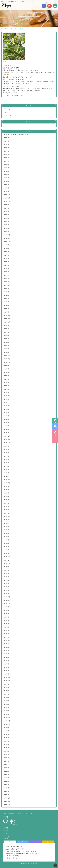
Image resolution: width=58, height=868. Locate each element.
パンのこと (7, 112)
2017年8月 (7, 490)
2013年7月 (7, 614)
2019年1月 (7, 433)
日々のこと (7, 109)
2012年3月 (7, 667)
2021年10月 (7, 322)
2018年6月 (7, 456)
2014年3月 (7, 587)
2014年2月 (7, 590)
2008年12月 (7, 798)
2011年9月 (7, 688)
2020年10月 (7, 362)
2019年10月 (7, 403)
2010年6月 (7, 738)
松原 (35, 842)
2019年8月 (7, 409)
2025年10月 (7, 161)
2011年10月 (7, 684)
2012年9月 (7, 647)
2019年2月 (7, 429)
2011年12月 (7, 677)
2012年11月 (7, 641)
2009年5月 (7, 781)
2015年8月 (7, 530)
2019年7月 (7, 413)
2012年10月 (7, 644)
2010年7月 (7, 734)
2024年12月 (7, 195)
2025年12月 (7, 155)
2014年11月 (7, 560)
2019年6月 (7, 416)
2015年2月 (7, 550)
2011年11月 (7, 681)
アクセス (7, 836)
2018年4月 (7, 463)
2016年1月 (7, 513)
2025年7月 (7, 171)
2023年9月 (7, 245)
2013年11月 (7, 600)
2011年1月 (7, 714)
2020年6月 (7, 376)
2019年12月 (7, 396)
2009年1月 (7, 795)
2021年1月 (7, 352)
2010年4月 (7, 744)
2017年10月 (7, 483)
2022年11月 (7, 279)
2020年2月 (7, 389)
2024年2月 (7, 228)
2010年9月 (7, 728)
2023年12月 (7, 235)
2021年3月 (7, 346)
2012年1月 (7, 674)
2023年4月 (7, 262)
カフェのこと (8, 116)
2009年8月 (7, 771)
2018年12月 (7, 436)
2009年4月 (7, 785)
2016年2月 (7, 510)
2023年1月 (7, 272)
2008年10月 (7, 805)
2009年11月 (7, 761)
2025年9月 (7, 165)
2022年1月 (7, 312)
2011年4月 (7, 704)
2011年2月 (7, 711)
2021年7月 (7, 332)
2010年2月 (7, 751)
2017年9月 (7, 486)
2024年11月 (7, 198)
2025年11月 (7, 158)
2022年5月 (7, 299)
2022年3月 (7, 305)
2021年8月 (7, 329)
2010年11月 (7, 721)
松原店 (55, 422)
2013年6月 (7, 617)
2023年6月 (7, 255)
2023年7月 (7, 252)
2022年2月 (7, 309)
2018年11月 (7, 439)
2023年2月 (7, 268)
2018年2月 (7, 470)
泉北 (48, 842)
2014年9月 (7, 567)
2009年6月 (7, 778)
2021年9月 (7, 326)
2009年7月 (7, 775)
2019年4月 (7, 423)
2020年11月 (7, 359)
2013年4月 (7, 624)
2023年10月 (7, 242)
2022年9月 (7, 285)
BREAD (55, 436)
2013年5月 (7, 620)
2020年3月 (7, 386)
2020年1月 (7, 392)
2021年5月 (7, 339)
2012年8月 (7, 651)
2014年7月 (7, 573)
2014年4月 (7, 584)
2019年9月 (7, 406)
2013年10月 (7, 604)
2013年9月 (7, 607)
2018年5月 (7, 460)
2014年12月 (7, 557)
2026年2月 (7, 148)
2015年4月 (7, 543)
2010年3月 (7, 748)
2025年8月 (7, 168)
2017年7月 (7, 493)
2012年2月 (7, 671)
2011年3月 (7, 708)
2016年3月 (7, 507)
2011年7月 (7, 694)
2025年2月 (7, 188)
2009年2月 (7, 791)
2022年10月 (7, 282)
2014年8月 (7, 570)
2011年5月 (7, 701)
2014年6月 (7, 577)
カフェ (23, 842)
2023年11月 (7, 238)
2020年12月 (7, 356)
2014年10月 (7, 563)
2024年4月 (7, 222)
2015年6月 (7, 537)
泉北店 (55, 428)
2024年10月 (7, 201)
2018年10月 (7, 443)
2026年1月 (7, 151)
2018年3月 (7, 466)
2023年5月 (7, 258)
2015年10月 (7, 523)
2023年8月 (7, 248)
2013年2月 (7, 631)
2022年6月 (7, 295)
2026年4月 (7, 141)
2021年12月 (7, 315)
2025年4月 (7, 181)
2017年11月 (7, 480)
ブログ (6, 839)
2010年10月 (7, 724)
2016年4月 (7, 503)
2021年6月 (7, 336)
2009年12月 (7, 758)
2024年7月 (7, 212)
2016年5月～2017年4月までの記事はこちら (16, 134)
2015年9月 (7, 527)
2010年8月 (7, 731)
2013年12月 (7, 597)
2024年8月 (7, 208)
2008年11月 (7, 801)
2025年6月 (7, 175)
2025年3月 (7, 185)
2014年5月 (7, 580)
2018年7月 (7, 453)
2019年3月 (7, 426)
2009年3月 (7, 788)
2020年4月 (7, 382)
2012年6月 (7, 657)
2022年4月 (7, 302)
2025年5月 (7, 178)
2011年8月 (7, 691)
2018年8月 (7, 450)
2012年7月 (7, 654)
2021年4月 (7, 342)
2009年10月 (7, 765)
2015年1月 (7, 553)
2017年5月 (7, 500)
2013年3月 (7, 627)
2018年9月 (7, 446)
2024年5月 (7, 218)
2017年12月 (7, 476)
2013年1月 (7, 634)
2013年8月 (7, 610)
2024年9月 (7, 205)
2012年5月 (7, 661)
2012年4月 (7, 664)
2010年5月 (7, 741)
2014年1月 (7, 594)
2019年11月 (7, 399)
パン (6, 834)
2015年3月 (7, 547)
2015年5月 (7, 540)
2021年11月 (7, 319)
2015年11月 (7, 520)
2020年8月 (7, 369)
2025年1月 (7, 191)
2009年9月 (7, 768)
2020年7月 (7, 372)
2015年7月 (7, 533)
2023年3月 (7, 265)
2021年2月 (7, 349)
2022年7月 (7, 292)
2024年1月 (7, 232)
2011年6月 (7, 698)
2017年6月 (7, 496)
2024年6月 (7, 215)
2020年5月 (7, 379)
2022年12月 (7, 275)
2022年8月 (7, 289)
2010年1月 (7, 755)
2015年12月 (7, 517)
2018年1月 (7, 473)
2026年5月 (7, 138)
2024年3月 (7, 225)
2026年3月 (7, 144)
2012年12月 (7, 637)
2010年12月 (7, 718)
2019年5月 (7, 419)
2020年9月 (7, 366)
